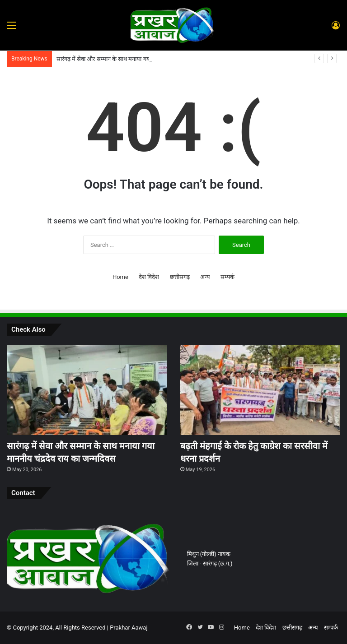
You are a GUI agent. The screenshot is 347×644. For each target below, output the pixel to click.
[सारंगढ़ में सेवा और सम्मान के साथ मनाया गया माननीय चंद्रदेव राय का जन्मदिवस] (87, 390)
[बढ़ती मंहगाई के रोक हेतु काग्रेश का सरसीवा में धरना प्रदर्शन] (260, 390)
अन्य (205, 277)
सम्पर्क (227, 277)
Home (120, 277)
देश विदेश (149, 277)
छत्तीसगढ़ (180, 277)
